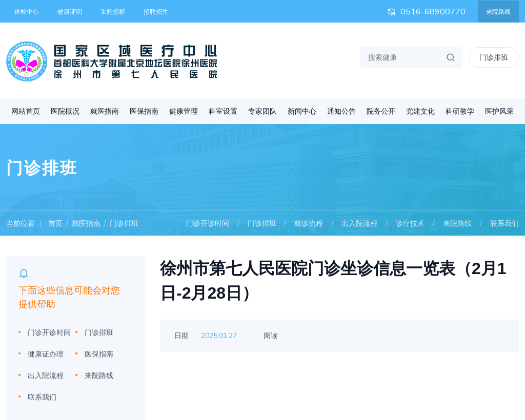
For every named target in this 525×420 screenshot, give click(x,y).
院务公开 (381, 111)
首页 (55, 223)
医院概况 (65, 111)
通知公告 (341, 111)
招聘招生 (156, 12)
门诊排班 (124, 223)
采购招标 (113, 12)
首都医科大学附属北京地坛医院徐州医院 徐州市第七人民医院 (112, 61)
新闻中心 (302, 111)
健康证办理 (46, 354)
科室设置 (223, 111)
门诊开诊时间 (208, 223)
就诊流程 (309, 223)
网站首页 (26, 111)
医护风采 (499, 111)
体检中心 (27, 12)
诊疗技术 (410, 223)
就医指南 (105, 111)
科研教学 (460, 111)
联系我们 (504, 223)
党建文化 (420, 111)
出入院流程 (359, 223)
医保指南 (144, 111)
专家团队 (262, 111)
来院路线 (498, 12)
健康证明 (70, 12)
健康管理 (184, 111)
